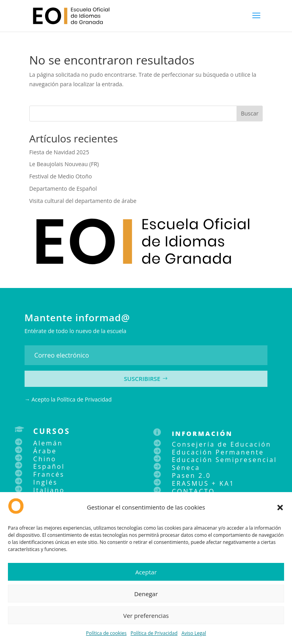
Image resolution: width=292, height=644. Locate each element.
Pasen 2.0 (192, 475)
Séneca (186, 468)
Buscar (250, 113)
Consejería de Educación (222, 444)
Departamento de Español (63, 188)
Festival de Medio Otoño (61, 176)
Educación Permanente (218, 452)
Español (49, 466)
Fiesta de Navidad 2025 (59, 152)
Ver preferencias (146, 616)
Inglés (46, 482)
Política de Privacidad (154, 633)
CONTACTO (194, 491)
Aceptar (146, 572)
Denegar (146, 594)
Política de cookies (106, 633)
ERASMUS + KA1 (203, 483)
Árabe (45, 451)
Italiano (49, 490)
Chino (45, 459)
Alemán (48, 443)
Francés (49, 474)
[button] (280, 508)
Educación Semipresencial (224, 460)
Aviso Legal (194, 633)
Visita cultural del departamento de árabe (83, 201)
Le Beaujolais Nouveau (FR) (64, 164)
